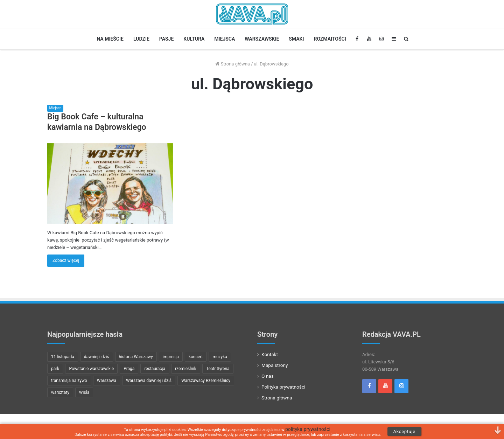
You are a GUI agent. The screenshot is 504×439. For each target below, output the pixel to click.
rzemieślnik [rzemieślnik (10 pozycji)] (186, 369)
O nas (268, 376)
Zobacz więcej (66, 260)
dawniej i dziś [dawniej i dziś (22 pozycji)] (97, 357)
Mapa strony (275, 365)
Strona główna (233, 64)
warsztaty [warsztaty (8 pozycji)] (60, 392)
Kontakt (270, 354)
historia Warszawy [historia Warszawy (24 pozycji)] (136, 357)
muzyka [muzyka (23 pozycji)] (220, 357)
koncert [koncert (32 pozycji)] (196, 357)
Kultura (194, 39)
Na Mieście (110, 39)
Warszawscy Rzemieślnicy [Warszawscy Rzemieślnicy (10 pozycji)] (206, 381)
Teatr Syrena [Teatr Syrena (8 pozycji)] (218, 369)
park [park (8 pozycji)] (55, 369)
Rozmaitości (330, 39)
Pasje (166, 39)
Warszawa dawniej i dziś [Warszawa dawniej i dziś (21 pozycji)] (149, 381)
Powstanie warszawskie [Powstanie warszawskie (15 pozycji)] (91, 369)
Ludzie (141, 39)
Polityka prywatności (283, 387)
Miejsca (225, 39)
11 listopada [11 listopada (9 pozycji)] (63, 357)
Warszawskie (262, 39)
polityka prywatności (308, 430)
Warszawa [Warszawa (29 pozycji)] (107, 381)
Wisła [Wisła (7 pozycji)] (84, 392)
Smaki (296, 39)
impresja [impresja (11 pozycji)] (171, 357)
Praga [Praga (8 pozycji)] (129, 369)
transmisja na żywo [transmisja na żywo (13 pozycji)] (69, 381)
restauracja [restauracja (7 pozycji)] (155, 369)
